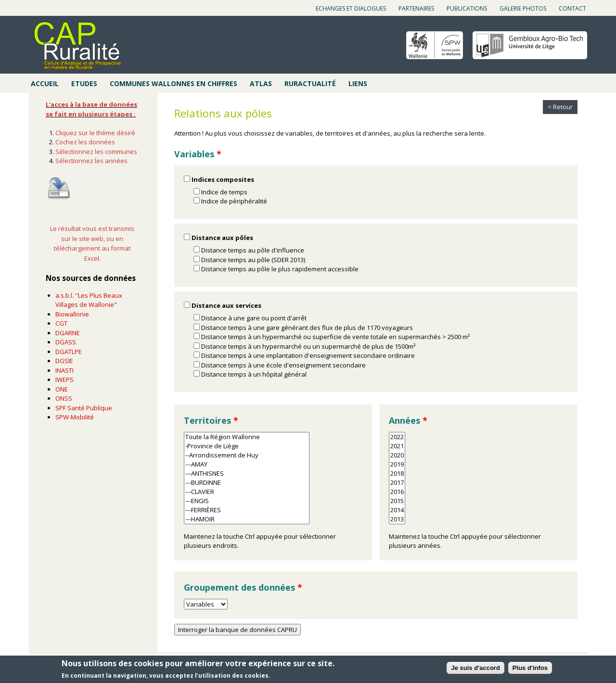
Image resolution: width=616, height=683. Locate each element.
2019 (397, 464)
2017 (397, 483)
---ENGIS (247, 501)
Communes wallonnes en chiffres (173, 83)
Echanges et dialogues (351, 8)
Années (408, 420)
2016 (397, 492)
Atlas (261, 83)
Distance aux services (226, 305)
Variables (198, 154)
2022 (397, 437)
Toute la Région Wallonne (247, 437)
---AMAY (247, 464)
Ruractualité (310, 83)
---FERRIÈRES (247, 510)
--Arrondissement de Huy (247, 455)
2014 (397, 510)
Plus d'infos (530, 668)
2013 (397, 519)
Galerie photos (523, 8)
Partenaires (416, 8)
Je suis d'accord (475, 668)
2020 (397, 455)
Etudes (84, 83)
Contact (572, 8)
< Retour (560, 107)
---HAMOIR (247, 519)
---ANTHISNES (247, 474)
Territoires (211, 420)
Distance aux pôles (222, 238)
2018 (397, 474)
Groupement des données (243, 587)
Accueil (45, 83)
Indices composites (223, 179)
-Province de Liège (247, 446)
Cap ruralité (77, 46)
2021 (397, 446)
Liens (358, 83)
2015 (397, 501)
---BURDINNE (247, 483)
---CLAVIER (247, 492)
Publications (467, 8)
